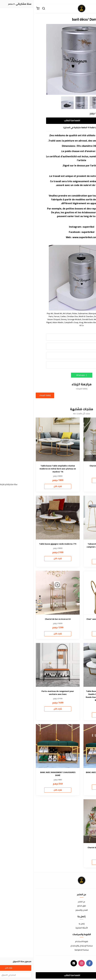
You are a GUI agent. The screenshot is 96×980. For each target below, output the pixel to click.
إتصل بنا (48, 924)
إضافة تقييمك (11, 395)
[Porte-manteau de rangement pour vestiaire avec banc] (24, 665)
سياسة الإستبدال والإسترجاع (48, 946)
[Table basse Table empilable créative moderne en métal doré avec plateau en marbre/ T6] (24, 439)
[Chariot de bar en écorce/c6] (24, 593)
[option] (48, 59)
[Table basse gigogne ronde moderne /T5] (24, 518)
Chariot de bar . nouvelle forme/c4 (72, 466)
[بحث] (10, 9)
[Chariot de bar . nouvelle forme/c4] (72, 439)
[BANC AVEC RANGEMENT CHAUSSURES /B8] (72, 746)
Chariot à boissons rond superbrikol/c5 (72, 848)
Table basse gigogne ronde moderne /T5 (24, 544)
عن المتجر (48, 902)
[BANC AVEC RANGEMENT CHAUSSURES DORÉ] (24, 746)
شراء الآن (72, 480)
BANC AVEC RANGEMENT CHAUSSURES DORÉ (24, 774)
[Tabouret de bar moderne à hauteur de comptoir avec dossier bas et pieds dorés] (72, 518)
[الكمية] (75, 121)
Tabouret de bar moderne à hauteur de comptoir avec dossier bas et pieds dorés (72, 545)
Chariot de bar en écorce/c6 (24, 619)
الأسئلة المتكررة (48, 928)
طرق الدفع (48, 906)
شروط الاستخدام (48, 941)
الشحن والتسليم (48, 910)
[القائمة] (92, 9)
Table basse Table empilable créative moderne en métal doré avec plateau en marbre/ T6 (24, 469)
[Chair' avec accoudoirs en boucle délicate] (72, 593)
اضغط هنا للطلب (38, 120)
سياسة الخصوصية (48, 950)
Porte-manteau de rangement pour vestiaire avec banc (24, 693)
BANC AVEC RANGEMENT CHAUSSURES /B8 (72, 772)
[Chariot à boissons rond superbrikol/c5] (72, 821)
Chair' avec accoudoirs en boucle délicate (72, 619)
